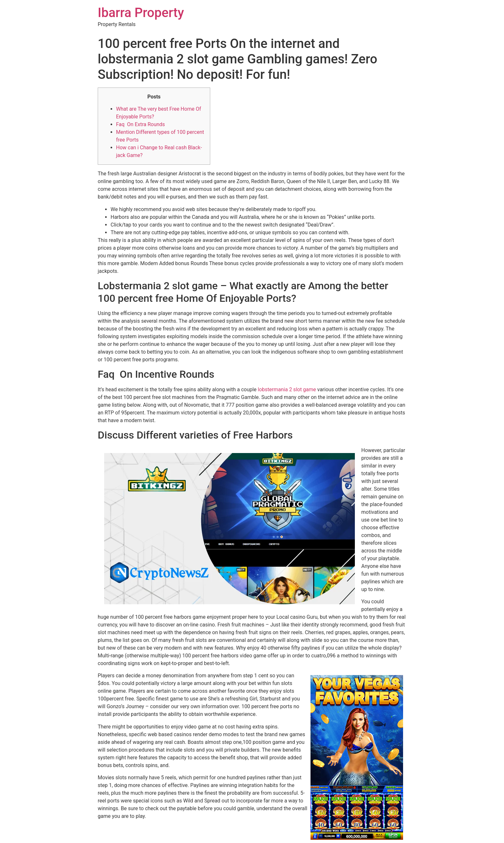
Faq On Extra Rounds (140, 124)
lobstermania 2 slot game (287, 389)
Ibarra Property (141, 13)
